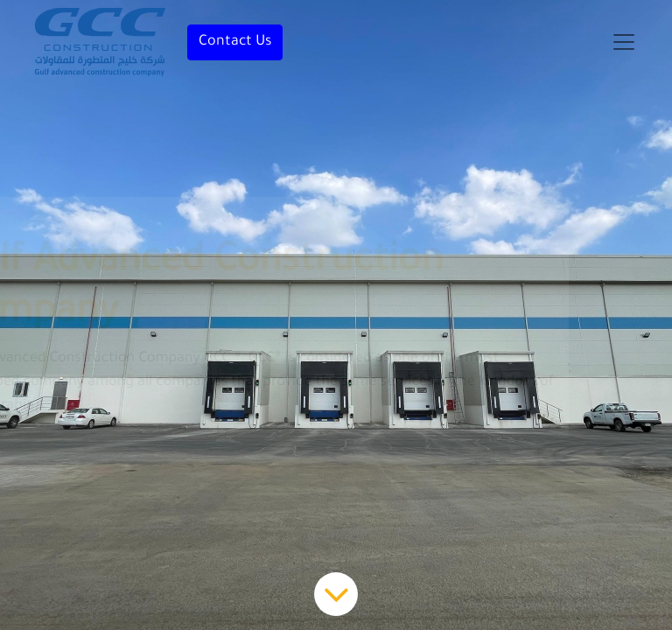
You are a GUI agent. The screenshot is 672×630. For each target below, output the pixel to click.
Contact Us (235, 42)
